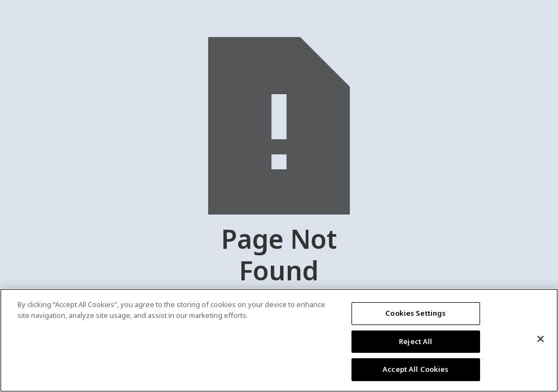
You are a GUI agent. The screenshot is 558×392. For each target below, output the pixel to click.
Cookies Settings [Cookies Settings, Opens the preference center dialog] (416, 313)
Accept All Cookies (416, 369)
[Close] (541, 339)
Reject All (416, 341)
